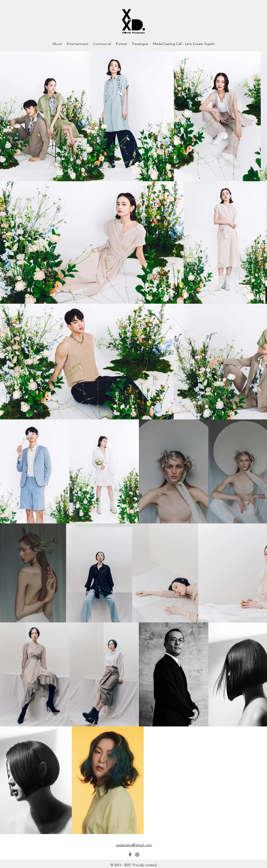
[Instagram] (137, 855)
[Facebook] (130, 855)
